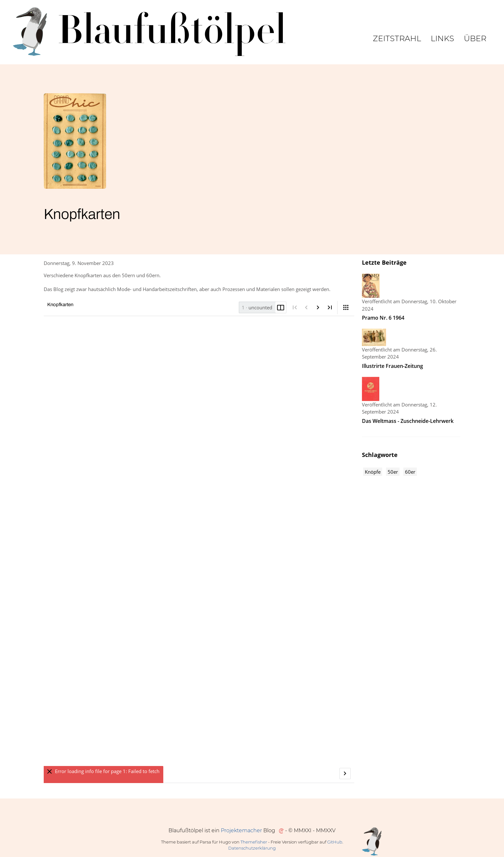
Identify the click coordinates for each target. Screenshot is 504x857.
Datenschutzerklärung (252, 848)
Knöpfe (373, 472)
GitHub (335, 842)
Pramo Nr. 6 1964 (383, 318)
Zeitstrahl (397, 38)
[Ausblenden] (49, 772)
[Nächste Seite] (318, 308)
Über (475, 38)
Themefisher (254, 842)
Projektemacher (241, 830)
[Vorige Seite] (306, 308)
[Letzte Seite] (330, 308)
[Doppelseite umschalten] (281, 308)
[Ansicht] (346, 308)
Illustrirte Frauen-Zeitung (392, 366)
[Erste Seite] (295, 308)
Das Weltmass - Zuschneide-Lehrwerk (408, 421)
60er (410, 472)
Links (442, 38)
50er (393, 472)
